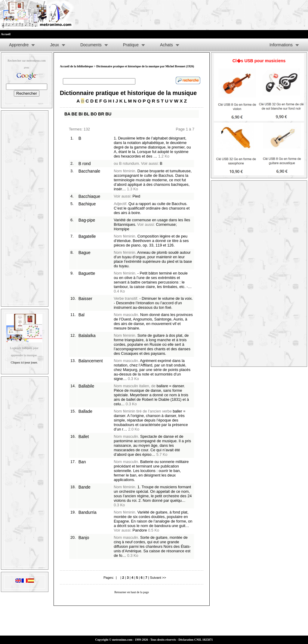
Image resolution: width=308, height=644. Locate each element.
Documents (91, 45)
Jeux (54, 45)
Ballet (84, 437)
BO (94, 114)
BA (67, 114)
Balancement (91, 361)
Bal (82, 315)
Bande (85, 487)
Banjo (84, 538)
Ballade (85, 411)
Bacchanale (89, 171)
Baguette (87, 273)
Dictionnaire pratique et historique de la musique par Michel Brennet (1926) (145, 66)
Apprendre (19, 45)
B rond (85, 164)
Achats (166, 45)
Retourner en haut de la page (132, 592)
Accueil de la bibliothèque (76, 66)
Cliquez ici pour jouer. (24, 362)
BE (74, 114)
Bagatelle (87, 236)
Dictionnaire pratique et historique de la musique (128, 93)
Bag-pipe (87, 220)
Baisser (85, 299)
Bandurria (88, 512)
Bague (85, 253)
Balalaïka (87, 336)
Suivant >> (158, 578)
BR (101, 114)
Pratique (131, 45)
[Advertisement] (25, 207)
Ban (82, 462)
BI (81, 114)
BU (108, 114)
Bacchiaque (89, 196)
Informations (281, 45)
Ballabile (86, 386)
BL (87, 114)
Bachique (87, 204)
